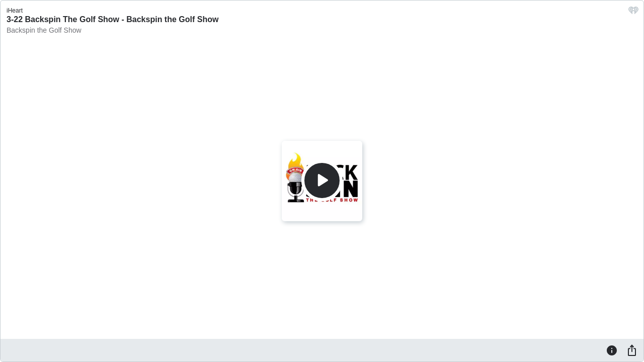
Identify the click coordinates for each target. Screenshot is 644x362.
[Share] (632, 350)
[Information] (612, 350)
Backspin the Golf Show (44, 30)
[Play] (322, 180)
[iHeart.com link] (633, 13)
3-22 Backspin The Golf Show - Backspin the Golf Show (112, 19)
